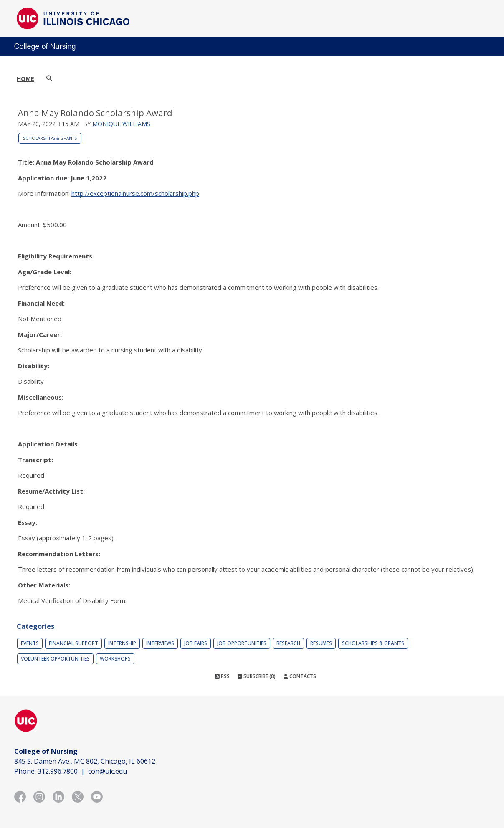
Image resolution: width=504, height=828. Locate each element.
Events (30, 643)
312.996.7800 (58, 771)
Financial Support (73, 643)
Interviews (160, 643)
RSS (222, 676)
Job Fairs (196, 643)
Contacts (300, 676)
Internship (122, 643)
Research (288, 643)
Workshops (115, 659)
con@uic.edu (108, 771)
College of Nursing (45, 46)
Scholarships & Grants (50, 138)
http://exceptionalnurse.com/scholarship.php (135, 193)
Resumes (321, 643)
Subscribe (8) (257, 676)
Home (25, 79)
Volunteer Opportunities (55, 659)
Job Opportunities (242, 643)
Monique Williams (121, 124)
